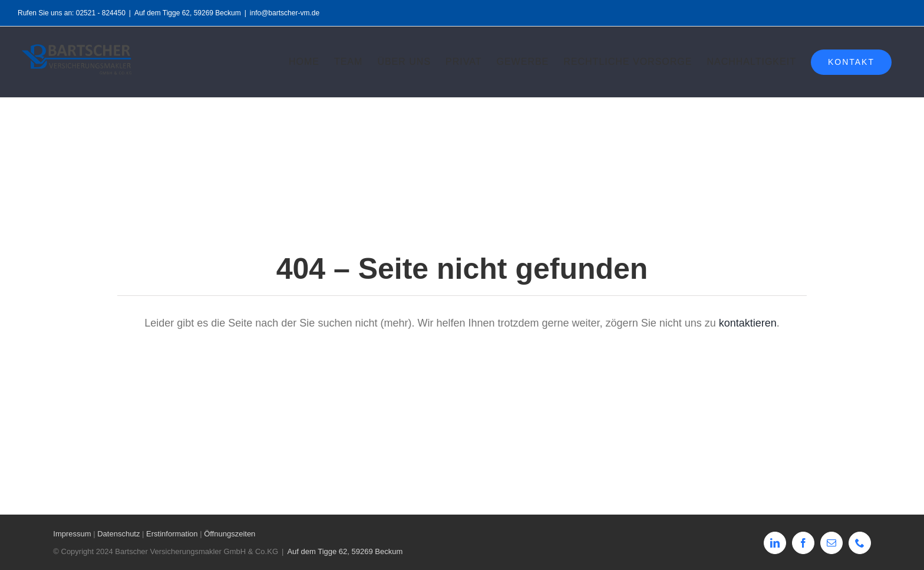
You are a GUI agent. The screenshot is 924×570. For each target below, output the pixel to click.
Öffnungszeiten (230, 534)
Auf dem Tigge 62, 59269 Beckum (188, 13)
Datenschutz (118, 534)
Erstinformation (172, 534)
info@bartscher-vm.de (285, 13)
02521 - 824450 (101, 13)
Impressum (72, 534)
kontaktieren (748, 323)
